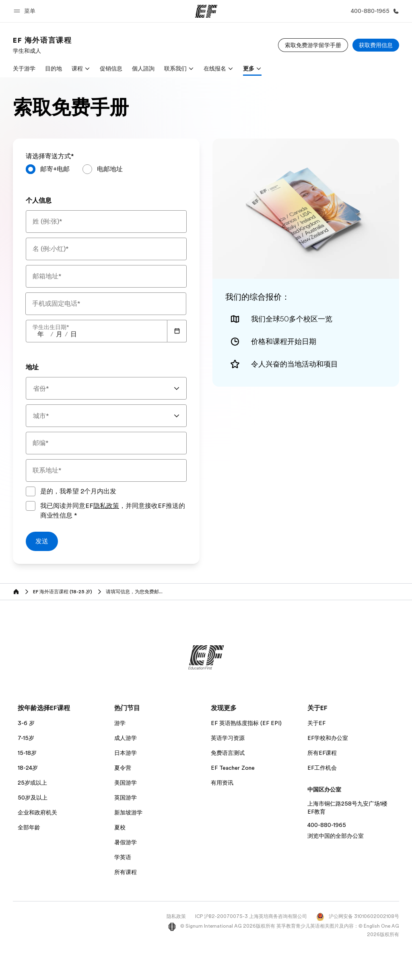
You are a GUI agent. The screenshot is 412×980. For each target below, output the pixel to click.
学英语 (123, 857)
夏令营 (123, 768)
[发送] (42, 541)
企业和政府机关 (37, 812)
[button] (26, 11)
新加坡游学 (128, 812)
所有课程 (126, 872)
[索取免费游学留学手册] (313, 45)
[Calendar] (177, 331)
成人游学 (126, 738)
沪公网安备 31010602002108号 (358, 916)
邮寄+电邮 (55, 169)
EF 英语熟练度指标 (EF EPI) (246, 723)
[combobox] (106, 388)
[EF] (206, 11)
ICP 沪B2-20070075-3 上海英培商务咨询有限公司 (251, 916)
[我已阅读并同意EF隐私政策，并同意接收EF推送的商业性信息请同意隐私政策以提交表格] (31, 506)
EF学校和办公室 (328, 738)
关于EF (316, 723)
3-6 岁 (26, 723)
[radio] (48, 169)
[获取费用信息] (376, 45)
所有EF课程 (322, 753)
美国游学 (126, 783)
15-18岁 (27, 753)
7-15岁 (26, 738)
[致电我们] (373, 11)
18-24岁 (28, 768)
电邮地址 (110, 169)
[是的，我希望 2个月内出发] (31, 491)
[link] (42, 45)
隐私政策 (106, 506)
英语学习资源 (228, 738)
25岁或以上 (32, 783)
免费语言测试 (228, 753)
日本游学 (126, 753)
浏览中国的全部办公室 (336, 836)
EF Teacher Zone (233, 768)
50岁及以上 (33, 798)
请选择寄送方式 (50, 156)
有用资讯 (222, 783)
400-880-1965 (327, 825)
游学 (120, 723)
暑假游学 (126, 842)
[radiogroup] (106, 172)
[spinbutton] (41, 334)
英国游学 (126, 798)
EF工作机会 (322, 768)
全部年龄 (29, 827)
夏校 (120, 827)
